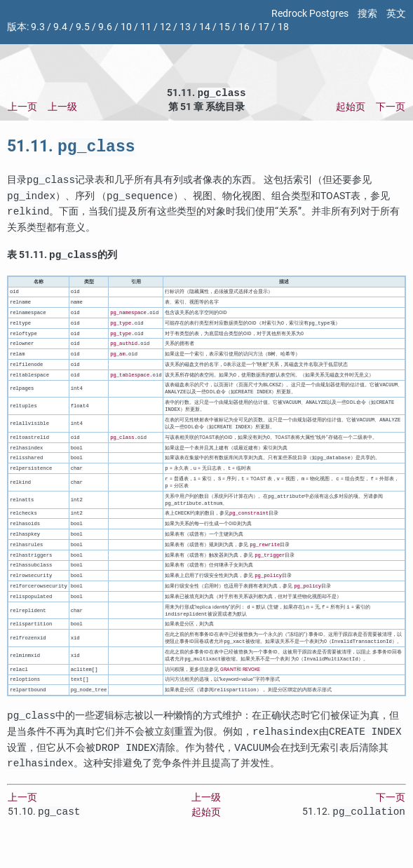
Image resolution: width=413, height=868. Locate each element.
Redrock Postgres (310, 14)
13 (185, 27)
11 (146, 27)
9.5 (83, 27)
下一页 (391, 108)
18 (283, 27)
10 (126, 27)
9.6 (105, 27)
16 (244, 27)
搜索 (367, 14)
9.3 (38, 27)
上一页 (22, 108)
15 (224, 27)
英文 (396, 14)
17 (264, 27)
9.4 (60, 27)
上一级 (62, 108)
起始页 (351, 108)
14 (205, 27)
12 (165, 27)
